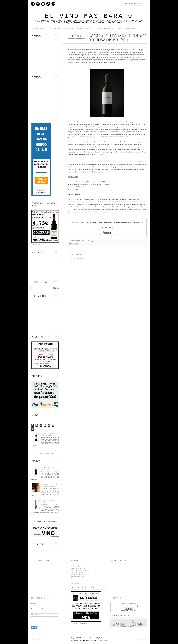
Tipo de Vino (69, 29)
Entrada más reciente (70, 262)
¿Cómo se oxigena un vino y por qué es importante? (50, 485)
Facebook (38, 4)
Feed (33, 4)
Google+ (48, 4)
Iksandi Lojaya (103, 640)
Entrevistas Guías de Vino (78, 568)
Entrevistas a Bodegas (77, 572)
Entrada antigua (144, 262)
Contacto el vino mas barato (79, 581)
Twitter (43, 4)
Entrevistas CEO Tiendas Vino (80, 570)
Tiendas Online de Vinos (78, 575)
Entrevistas (56, 29)
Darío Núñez (85, 241)
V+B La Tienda (131, 29)
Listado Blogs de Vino (77, 577)
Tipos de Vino (75, 579)
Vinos (120, 29)
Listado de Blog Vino (85, 29)
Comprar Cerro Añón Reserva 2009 (47, 469)
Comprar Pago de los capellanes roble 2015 (48, 434)
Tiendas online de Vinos (105, 29)
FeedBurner (112, 235)
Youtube (53, 4)
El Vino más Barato (89, 16)
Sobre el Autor (75, 583)
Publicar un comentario (76, 259)
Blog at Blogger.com (77, 640)
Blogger (52, 454)
